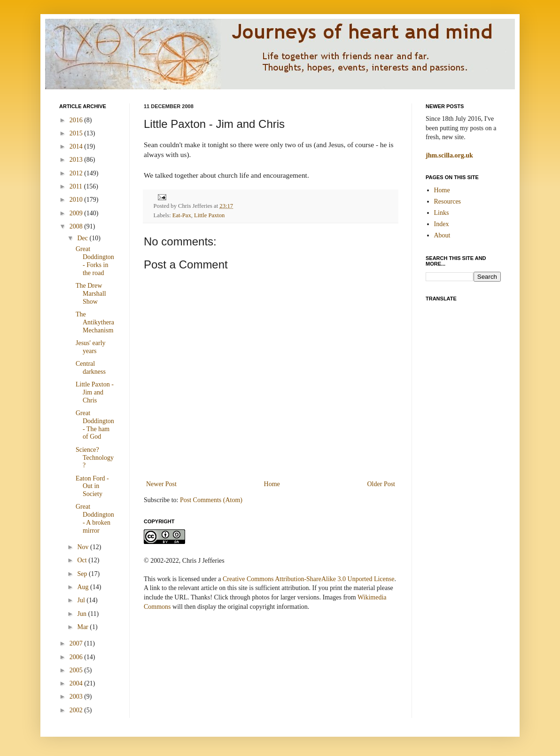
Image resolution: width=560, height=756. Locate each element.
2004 (77, 683)
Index (442, 224)
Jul (82, 600)
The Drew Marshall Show (91, 294)
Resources (448, 201)
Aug (84, 587)
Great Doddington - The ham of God (95, 425)
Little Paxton (209, 215)
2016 (77, 120)
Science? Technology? (95, 458)
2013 (77, 160)
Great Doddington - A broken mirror (95, 518)
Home (272, 484)
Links (442, 213)
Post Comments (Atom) (211, 500)
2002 (77, 710)
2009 (77, 213)
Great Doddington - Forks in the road (95, 261)
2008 (77, 226)
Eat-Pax (182, 215)
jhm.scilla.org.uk (449, 155)
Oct (83, 560)
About (442, 235)
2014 (77, 146)
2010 (77, 200)
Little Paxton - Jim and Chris (95, 392)
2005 (77, 670)
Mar (83, 627)
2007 (77, 643)
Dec (83, 238)
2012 (77, 173)
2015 (77, 133)
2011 (77, 186)
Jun (82, 614)
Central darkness (91, 368)
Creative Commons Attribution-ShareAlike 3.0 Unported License (308, 579)
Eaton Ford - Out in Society (92, 486)
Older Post (381, 484)
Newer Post (161, 484)
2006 (77, 657)
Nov (84, 547)
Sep (83, 574)
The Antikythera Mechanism (95, 322)
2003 (77, 697)
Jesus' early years (91, 347)
